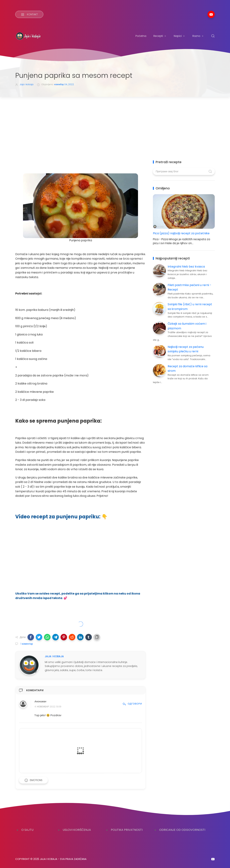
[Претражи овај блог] (184, 171)
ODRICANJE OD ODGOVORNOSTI (182, 830)
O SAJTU (27, 830)
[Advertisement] (115, 124)
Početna (141, 36)
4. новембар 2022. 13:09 (48, 707)
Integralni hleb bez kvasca (186, 267)
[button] (31, 637)
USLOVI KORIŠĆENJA (77, 830)
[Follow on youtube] (211, 14)
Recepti (160, 36)
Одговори (132, 704)
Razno (198, 36)
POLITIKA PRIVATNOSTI (127, 830)
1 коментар (26, 644)
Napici (180, 36)
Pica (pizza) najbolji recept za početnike (181, 233)
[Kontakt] (29, 14)
